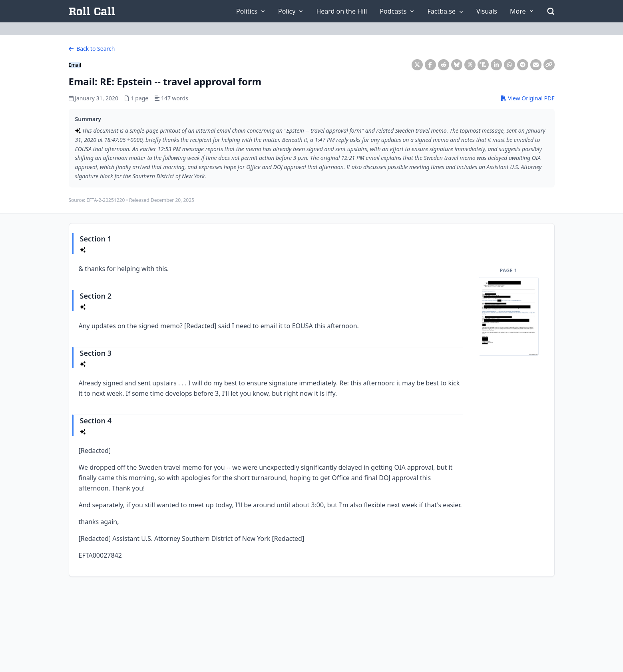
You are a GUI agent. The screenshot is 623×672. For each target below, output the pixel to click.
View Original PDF (527, 98)
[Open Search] (551, 11)
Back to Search (92, 49)
